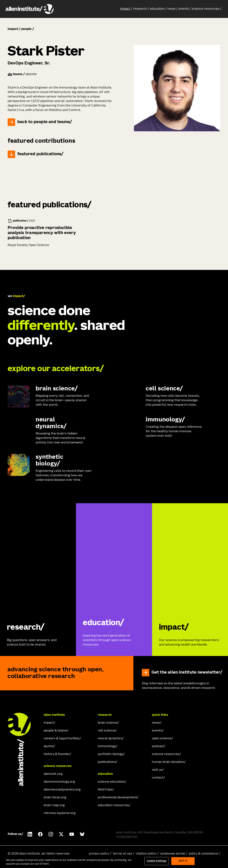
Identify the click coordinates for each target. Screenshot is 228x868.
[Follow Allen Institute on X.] (61, 834)
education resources (113, 805)
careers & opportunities (62, 739)
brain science (108, 723)
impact (125, 9)
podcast (158, 746)
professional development (117, 798)
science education (111, 782)
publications (107, 762)
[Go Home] (23, 749)
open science (162, 739)
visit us (157, 770)
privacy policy (99, 854)
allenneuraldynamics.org (62, 790)
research (140, 9)
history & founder (57, 754)
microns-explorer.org (60, 813)
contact (158, 778)
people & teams (55, 731)
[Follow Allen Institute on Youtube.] (72, 834)
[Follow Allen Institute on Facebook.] (40, 834)
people (26, 29)
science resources (206, 9)
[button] (126, 9)
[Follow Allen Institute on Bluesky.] (82, 834)
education (157, 9)
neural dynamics (110, 739)
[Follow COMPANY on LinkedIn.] (30, 834)
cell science (107, 731)
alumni (49, 746)
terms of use (122, 854)
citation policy (146, 854)
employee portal (173, 854)
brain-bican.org (55, 798)
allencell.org (53, 774)
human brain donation (168, 762)
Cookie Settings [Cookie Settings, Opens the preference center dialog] (157, 861)
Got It (183, 861)
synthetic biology (110, 754)
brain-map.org (54, 805)
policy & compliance (203, 854)
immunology (107, 746)
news (172, 9)
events (184, 9)
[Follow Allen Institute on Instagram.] (51, 834)
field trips (105, 790)
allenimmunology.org (59, 782)
